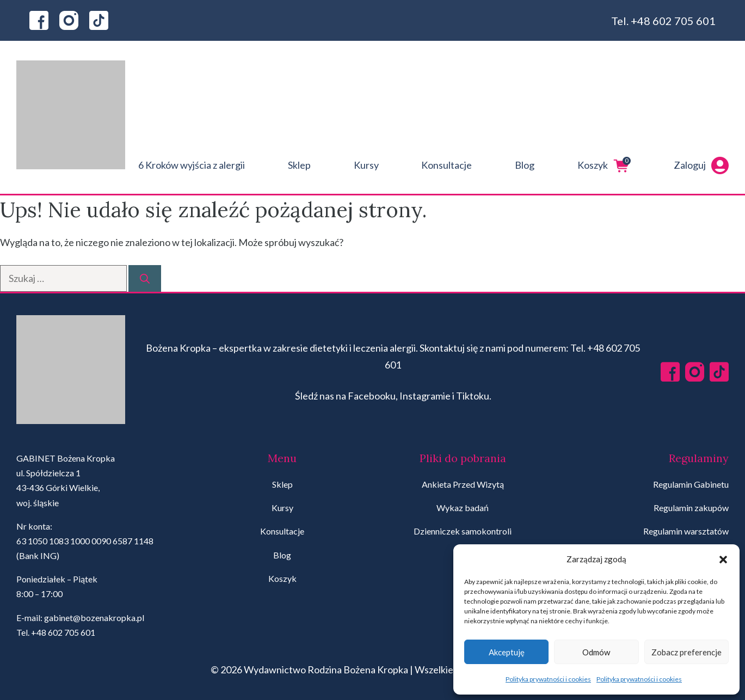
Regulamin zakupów (691, 508)
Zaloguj (701, 165)
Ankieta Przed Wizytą (463, 484)
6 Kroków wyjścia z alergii (192, 165)
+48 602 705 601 (673, 21)
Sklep (299, 165)
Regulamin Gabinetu (691, 484)
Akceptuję (507, 652)
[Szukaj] (145, 278)
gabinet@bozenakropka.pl (94, 618)
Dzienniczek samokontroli (463, 531)
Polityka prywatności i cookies (548, 679)
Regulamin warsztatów (686, 531)
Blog (525, 165)
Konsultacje (447, 165)
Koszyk (604, 165)
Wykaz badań (463, 508)
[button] (723, 560)
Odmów (596, 652)
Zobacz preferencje (686, 652)
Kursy (366, 165)
